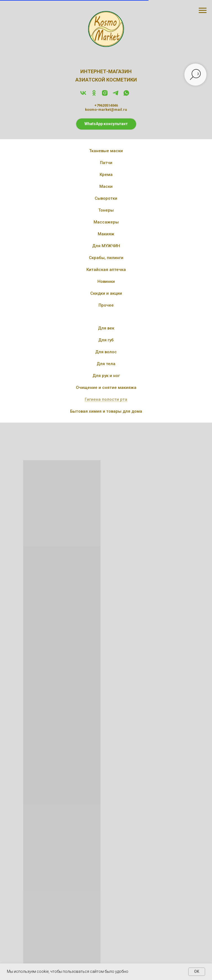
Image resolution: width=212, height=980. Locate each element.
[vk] (83, 95)
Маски (106, 186)
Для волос (106, 352)
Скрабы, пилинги (106, 258)
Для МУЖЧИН (106, 246)
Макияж (106, 234)
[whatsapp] (126, 95)
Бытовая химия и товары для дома (106, 411)
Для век (106, 328)
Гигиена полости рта (106, 399)
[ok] (94, 95)
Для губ (106, 340)
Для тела (106, 364)
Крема (106, 175)
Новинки (106, 281)
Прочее (106, 305)
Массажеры (106, 222)
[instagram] (105, 95)
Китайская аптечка (106, 270)
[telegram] (116, 95)
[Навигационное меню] (203, 10)
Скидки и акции (106, 293)
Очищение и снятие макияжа (106, 388)
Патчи (106, 163)
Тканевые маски (106, 151)
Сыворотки (106, 198)
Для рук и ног (106, 376)
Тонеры (106, 210)
